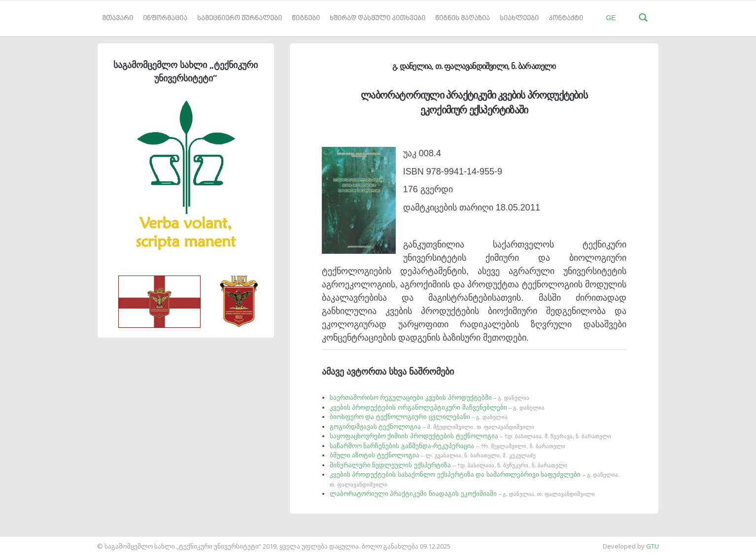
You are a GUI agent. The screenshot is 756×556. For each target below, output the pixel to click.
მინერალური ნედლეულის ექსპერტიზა (448, 465)
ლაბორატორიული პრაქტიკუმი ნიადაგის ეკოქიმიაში (462, 494)
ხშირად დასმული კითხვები (378, 18)
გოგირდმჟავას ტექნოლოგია (432, 427)
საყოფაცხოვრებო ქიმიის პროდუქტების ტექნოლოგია (471, 436)
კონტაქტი (566, 18)
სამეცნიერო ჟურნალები (240, 18)
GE (611, 18)
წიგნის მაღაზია (463, 18)
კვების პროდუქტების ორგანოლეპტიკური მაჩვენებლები (437, 407)
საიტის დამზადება (29, 541)
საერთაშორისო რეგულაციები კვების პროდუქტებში (430, 398)
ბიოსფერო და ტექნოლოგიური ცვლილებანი (419, 417)
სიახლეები (519, 18)
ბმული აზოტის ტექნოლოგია (433, 455)
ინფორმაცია (165, 18)
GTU (653, 546)
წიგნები (306, 18)
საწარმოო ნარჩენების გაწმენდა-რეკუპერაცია (447, 446)
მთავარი (118, 18)
